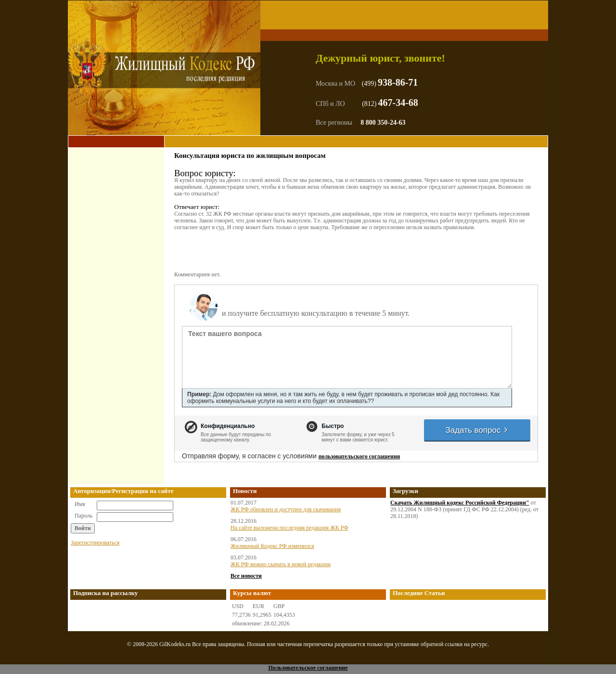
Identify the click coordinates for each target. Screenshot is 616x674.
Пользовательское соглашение (308, 668)
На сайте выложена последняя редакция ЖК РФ (289, 528)
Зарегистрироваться (95, 543)
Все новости (246, 576)
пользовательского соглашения (359, 456)
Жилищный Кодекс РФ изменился (272, 546)
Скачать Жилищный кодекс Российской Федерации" (460, 503)
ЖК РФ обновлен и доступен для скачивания (286, 509)
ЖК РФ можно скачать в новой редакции (281, 564)
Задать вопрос (477, 430)
